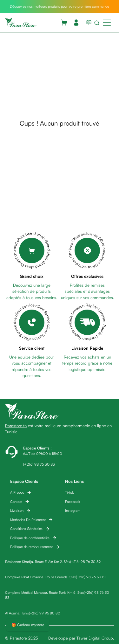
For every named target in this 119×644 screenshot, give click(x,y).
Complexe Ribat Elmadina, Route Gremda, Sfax (40, 577)
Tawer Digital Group (95, 638)
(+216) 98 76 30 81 (91, 577)
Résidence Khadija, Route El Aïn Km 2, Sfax (38, 562)
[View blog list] (88, 23)
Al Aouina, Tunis (17, 613)
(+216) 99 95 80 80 (45, 613)
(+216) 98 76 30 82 (85, 562)
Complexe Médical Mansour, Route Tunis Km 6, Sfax (44, 593)
